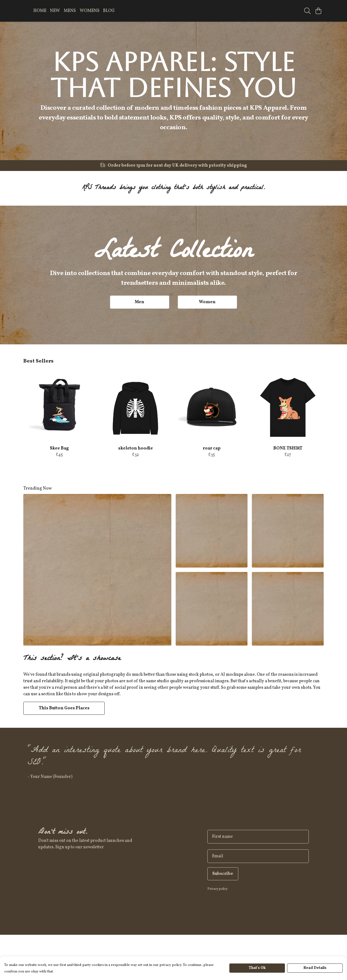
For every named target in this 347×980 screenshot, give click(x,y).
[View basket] (318, 11)
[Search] (307, 11)
